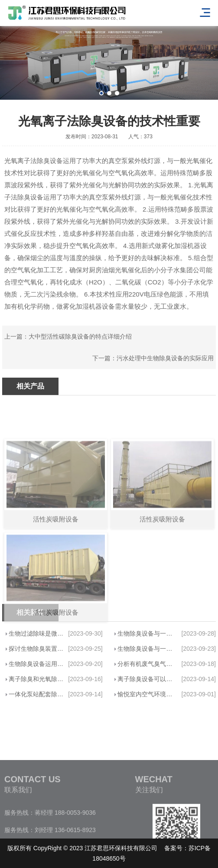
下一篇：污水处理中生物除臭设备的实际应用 (153, 358)
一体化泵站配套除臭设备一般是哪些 (37, 694)
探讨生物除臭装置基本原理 (37, 649)
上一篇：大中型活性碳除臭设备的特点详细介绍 (68, 336)
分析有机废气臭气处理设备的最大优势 (147, 664)
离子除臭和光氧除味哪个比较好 (37, 679)
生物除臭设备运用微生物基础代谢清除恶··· (37, 664)
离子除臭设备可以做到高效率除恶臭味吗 (147, 679)
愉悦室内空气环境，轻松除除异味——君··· (147, 694)
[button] (101, 93)
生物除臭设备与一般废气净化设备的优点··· (147, 633)
